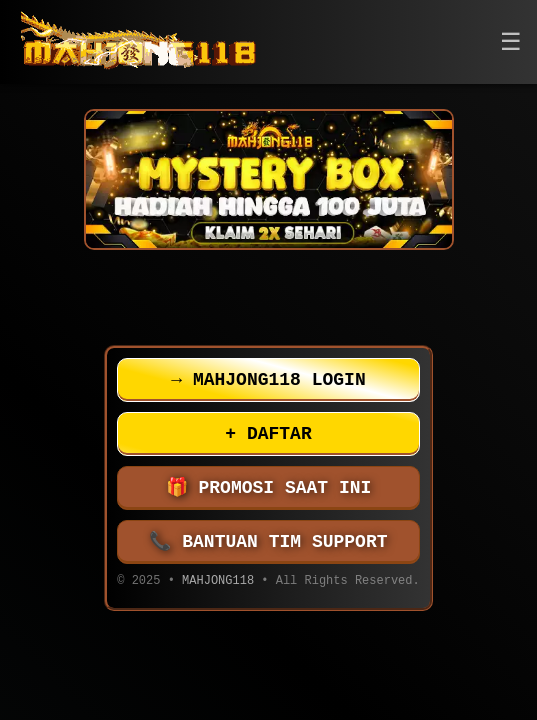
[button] (511, 42)
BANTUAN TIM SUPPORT (269, 542)
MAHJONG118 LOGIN (268, 380)
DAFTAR (268, 434)
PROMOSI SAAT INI (269, 488)
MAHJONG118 (218, 582)
